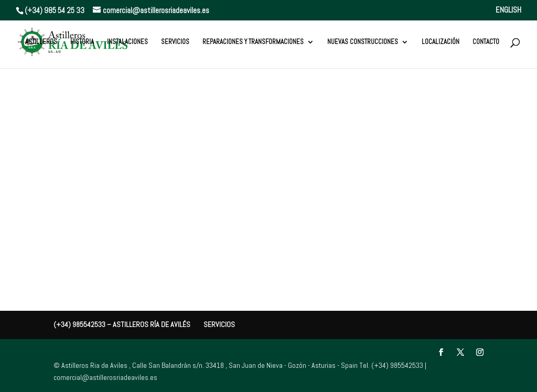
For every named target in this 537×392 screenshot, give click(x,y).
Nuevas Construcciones (363, 42)
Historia (82, 42)
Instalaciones (127, 42)
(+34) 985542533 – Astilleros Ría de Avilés (122, 324)
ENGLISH (508, 10)
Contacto (486, 42)
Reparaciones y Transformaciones (253, 42)
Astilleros (41, 42)
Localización (441, 42)
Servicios (175, 42)
